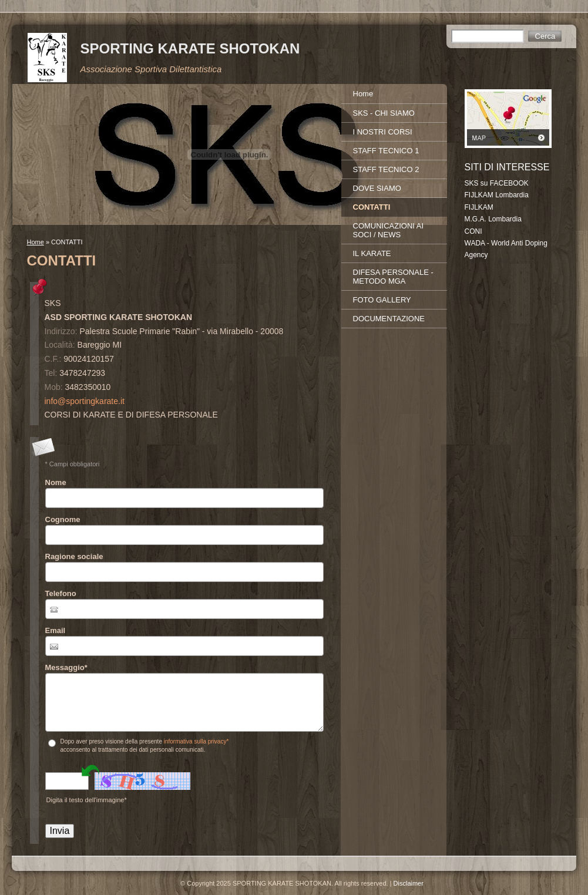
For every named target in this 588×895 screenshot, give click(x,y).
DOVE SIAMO (377, 188)
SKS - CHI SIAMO (384, 113)
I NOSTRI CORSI (383, 132)
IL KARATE (372, 253)
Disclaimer (409, 883)
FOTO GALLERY (382, 300)
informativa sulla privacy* (196, 741)
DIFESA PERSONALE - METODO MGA (393, 277)
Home (36, 242)
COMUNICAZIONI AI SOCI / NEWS (389, 230)
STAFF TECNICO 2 (386, 169)
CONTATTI (372, 207)
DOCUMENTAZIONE (389, 319)
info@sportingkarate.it (85, 401)
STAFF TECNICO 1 (386, 151)
